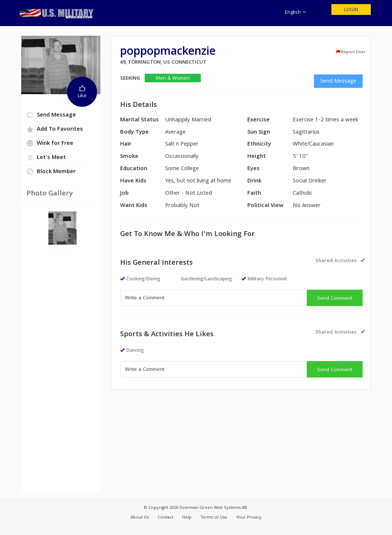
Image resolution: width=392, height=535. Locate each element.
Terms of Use (214, 518)
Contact (166, 518)
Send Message (338, 82)
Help (187, 518)
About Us (140, 518)
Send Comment (335, 299)
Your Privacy (249, 518)
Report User (351, 52)
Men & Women (173, 78)
